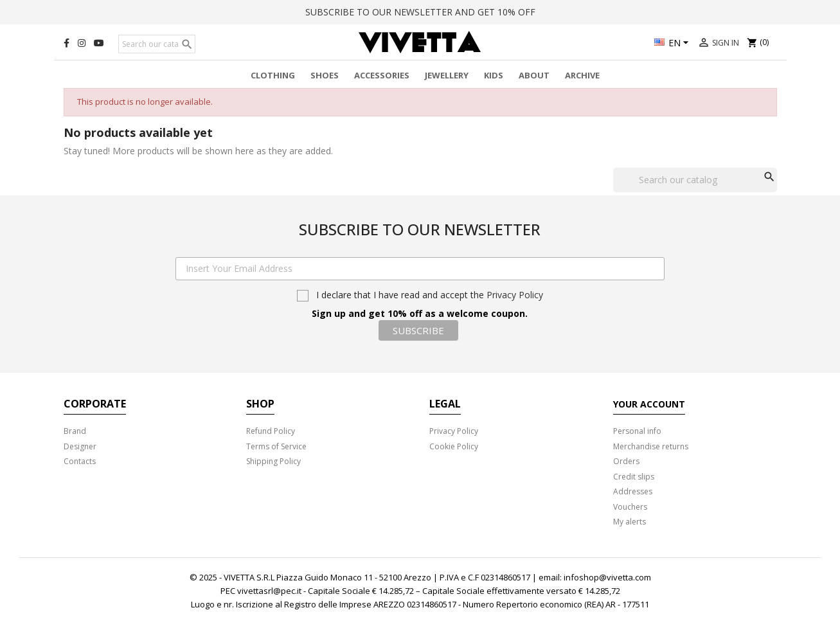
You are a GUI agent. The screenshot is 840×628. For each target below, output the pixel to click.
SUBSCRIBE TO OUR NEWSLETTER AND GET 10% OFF (420, 12)
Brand (75, 431)
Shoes (325, 75)
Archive (582, 75)
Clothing (273, 75)
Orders (626, 461)
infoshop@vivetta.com (607, 577)
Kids (494, 75)
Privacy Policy (515, 295)
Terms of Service (276, 446)
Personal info (637, 431)
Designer (80, 446)
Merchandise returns (651, 446)
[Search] (157, 44)
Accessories (382, 75)
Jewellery (447, 75)
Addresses (633, 491)
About (534, 75)
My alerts (630, 522)
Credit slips (634, 477)
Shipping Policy (273, 461)
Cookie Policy (454, 446)
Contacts (80, 461)
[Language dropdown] (673, 44)
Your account (649, 404)
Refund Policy (271, 431)
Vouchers (630, 507)
